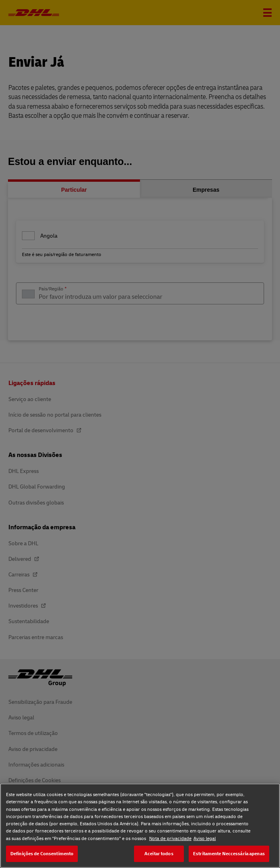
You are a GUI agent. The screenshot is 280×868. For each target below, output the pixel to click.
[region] (140, 826)
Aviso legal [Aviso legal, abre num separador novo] (205, 838)
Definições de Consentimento (42, 853)
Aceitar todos (159, 853)
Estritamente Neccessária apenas (229, 853)
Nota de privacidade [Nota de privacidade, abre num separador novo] (170, 838)
